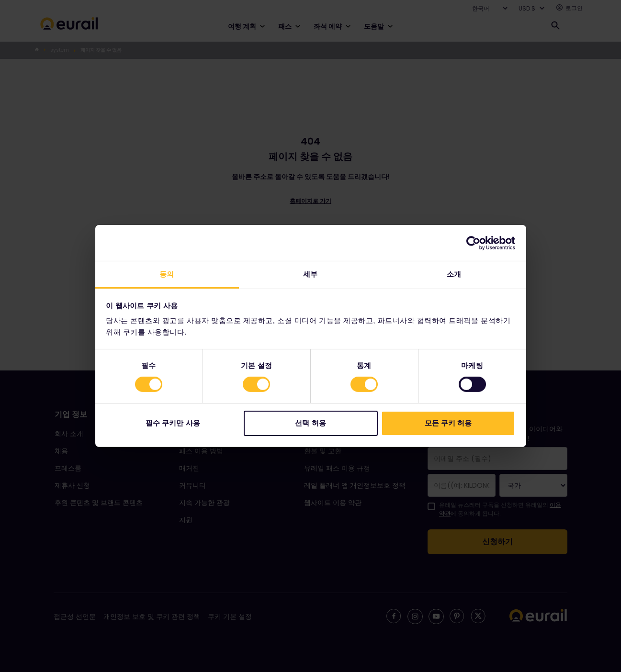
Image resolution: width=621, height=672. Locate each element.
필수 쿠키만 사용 (173, 423)
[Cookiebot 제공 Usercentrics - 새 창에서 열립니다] (473, 243)
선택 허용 (310, 423)
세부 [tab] (310, 274)
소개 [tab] (454, 274)
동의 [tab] (167, 274)
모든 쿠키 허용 (448, 423)
